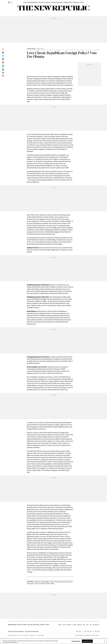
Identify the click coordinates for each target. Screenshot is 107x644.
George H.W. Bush (67, 582)
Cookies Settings (40, 635)
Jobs (91, 625)
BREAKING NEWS (33, 2)
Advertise (79, 625)
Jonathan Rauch (31, 49)
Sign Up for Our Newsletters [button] (32, 631)
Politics (37, 582)
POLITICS (41, 2)
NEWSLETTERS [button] (68, 2)
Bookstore (69, 625)
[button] (3, 49)
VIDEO (82, 2)
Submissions (96, 625)
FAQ (84, 625)
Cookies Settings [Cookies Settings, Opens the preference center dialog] (76, 641)
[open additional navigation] (9, 2)
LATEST (25, 2)
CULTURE (53, 2)
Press (87, 625)
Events (60, 625)
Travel (64, 625)
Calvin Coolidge (55, 582)
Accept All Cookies (87, 641)
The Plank (42, 583)
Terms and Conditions (24, 635)
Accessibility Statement (13, 635)
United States (45, 582)
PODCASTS (76, 2)
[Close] (105, 641)
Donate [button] (74, 625)
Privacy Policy (33, 635)
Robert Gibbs (50, 583)
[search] (12, 3)
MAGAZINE (60, 2)
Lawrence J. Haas (32, 583)
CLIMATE (47, 2)
